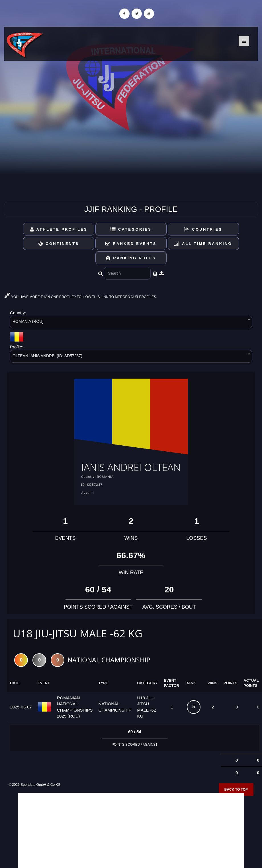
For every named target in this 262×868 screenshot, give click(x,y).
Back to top (236, 802)
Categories (131, 229)
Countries (203, 229)
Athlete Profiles (59, 229)
